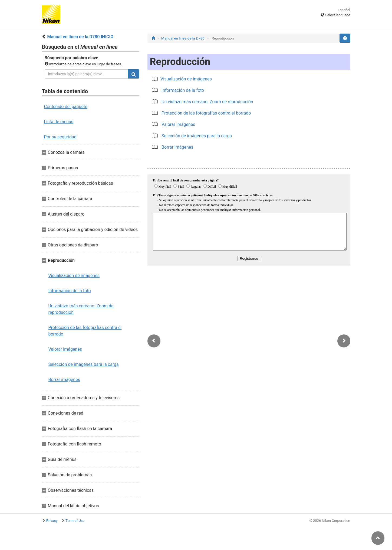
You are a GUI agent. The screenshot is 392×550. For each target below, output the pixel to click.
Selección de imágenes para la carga (84, 364)
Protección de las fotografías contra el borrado (85, 331)
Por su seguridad (60, 137)
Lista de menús (59, 122)
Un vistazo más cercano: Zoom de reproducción (81, 309)
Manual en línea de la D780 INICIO (80, 37)
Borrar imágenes (64, 380)
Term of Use (75, 521)
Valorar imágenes (65, 349)
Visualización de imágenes (74, 276)
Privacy (52, 521)
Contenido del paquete (66, 107)
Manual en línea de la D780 (183, 38)
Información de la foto (70, 291)
